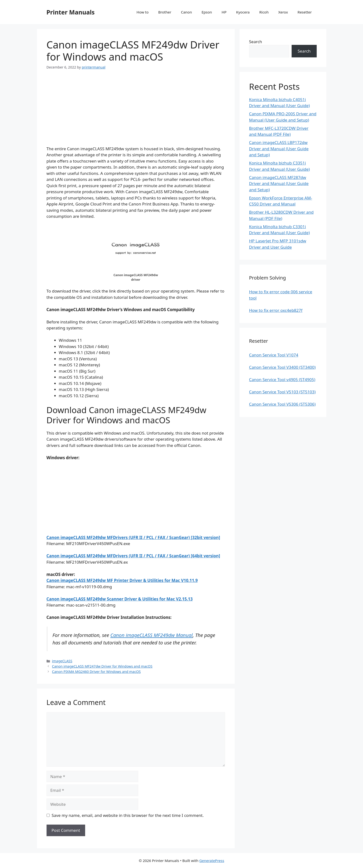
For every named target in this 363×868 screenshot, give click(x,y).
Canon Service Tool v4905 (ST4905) (282, 379)
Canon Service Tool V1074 (274, 355)
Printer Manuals (71, 12)
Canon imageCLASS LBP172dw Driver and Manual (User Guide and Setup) (279, 149)
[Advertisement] (136, 112)
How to (143, 12)
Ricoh (264, 12)
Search (256, 42)
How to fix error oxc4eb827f (276, 310)
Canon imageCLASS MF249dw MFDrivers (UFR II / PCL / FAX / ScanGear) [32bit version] (133, 537)
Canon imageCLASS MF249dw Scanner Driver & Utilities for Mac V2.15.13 (120, 599)
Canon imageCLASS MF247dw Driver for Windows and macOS (102, 666)
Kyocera (243, 12)
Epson (207, 12)
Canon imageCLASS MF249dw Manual (152, 635)
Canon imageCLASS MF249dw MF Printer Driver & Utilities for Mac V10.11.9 (122, 580)
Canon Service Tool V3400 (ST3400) (282, 367)
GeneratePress (212, 861)
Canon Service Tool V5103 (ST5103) (282, 392)
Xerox (283, 12)
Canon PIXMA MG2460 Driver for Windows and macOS (96, 672)
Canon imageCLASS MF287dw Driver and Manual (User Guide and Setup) (279, 184)
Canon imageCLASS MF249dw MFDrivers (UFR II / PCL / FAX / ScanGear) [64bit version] (133, 556)
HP (224, 12)
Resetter (305, 12)
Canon (186, 12)
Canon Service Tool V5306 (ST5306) (282, 404)
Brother (165, 12)
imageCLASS (62, 661)
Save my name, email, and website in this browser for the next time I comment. (128, 815)
